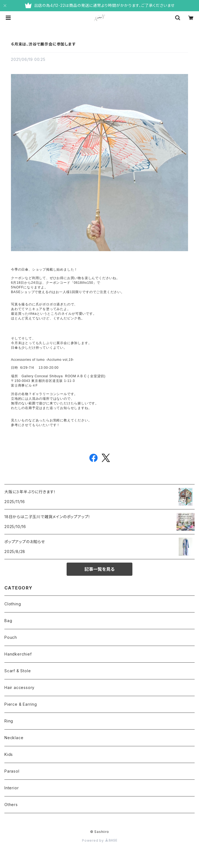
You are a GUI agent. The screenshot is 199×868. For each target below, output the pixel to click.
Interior (12, 788)
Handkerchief (18, 654)
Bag (8, 621)
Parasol (12, 771)
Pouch (11, 637)
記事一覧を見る (99, 569)
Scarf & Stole (18, 671)
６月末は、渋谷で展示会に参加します (43, 44)
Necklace (14, 738)
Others (11, 805)
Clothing (13, 604)
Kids (9, 754)
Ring (9, 721)
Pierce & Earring (21, 704)
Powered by (99, 840)
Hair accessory (19, 687)
